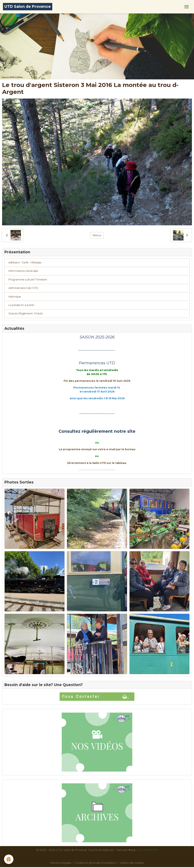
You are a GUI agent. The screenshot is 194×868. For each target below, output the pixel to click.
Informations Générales (23, 271)
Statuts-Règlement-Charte (26, 313)
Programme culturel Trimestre (28, 280)
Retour (97, 235)
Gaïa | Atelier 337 (147, 850)
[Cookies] (9, 859)
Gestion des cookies (132, 863)
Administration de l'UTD (23, 288)
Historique (15, 297)
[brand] (28, 7)
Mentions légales (61, 863)
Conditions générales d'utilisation (95, 863)
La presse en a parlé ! (22, 305)
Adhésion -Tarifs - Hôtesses (25, 262)
